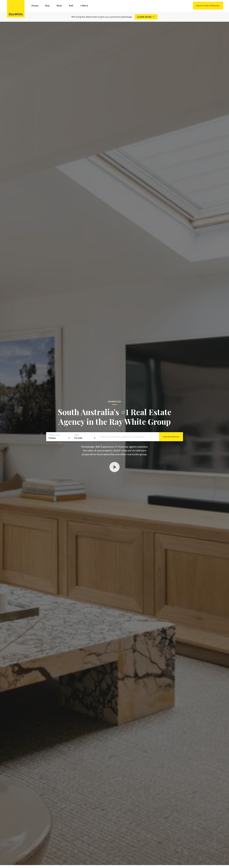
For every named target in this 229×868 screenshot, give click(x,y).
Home (35, 5)
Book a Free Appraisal (208, 6)
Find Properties (171, 437)
